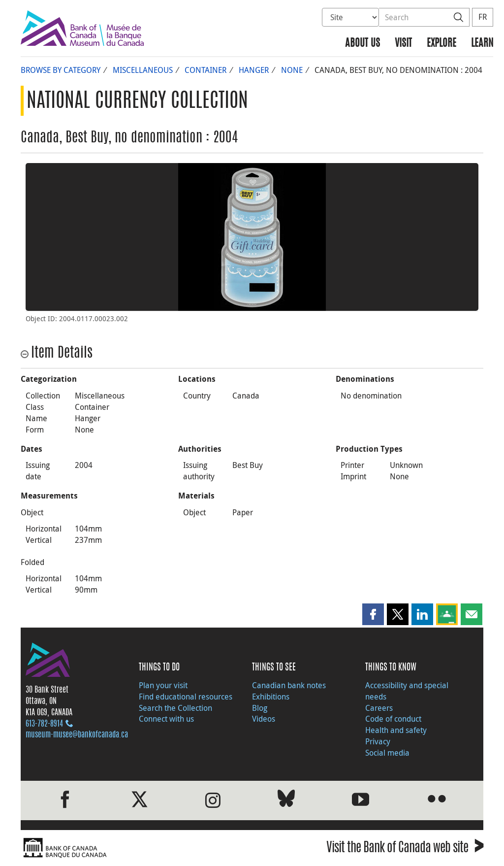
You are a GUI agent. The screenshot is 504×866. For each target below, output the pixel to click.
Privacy (378, 741)
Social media (387, 753)
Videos (264, 719)
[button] (373, 614)
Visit (403, 44)
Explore (441, 44)
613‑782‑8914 (44, 724)
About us (362, 44)
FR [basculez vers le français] (483, 17)
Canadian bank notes (289, 685)
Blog (260, 708)
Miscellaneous (143, 70)
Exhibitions (271, 697)
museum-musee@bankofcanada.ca (77, 735)
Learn (482, 44)
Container (205, 70)
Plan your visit (163, 685)
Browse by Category (61, 70)
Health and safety (396, 730)
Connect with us (166, 719)
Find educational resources (186, 697)
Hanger (254, 70)
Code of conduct (393, 719)
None (292, 70)
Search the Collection (175, 708)
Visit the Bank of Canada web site (405, 849)
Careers (379, 708)
